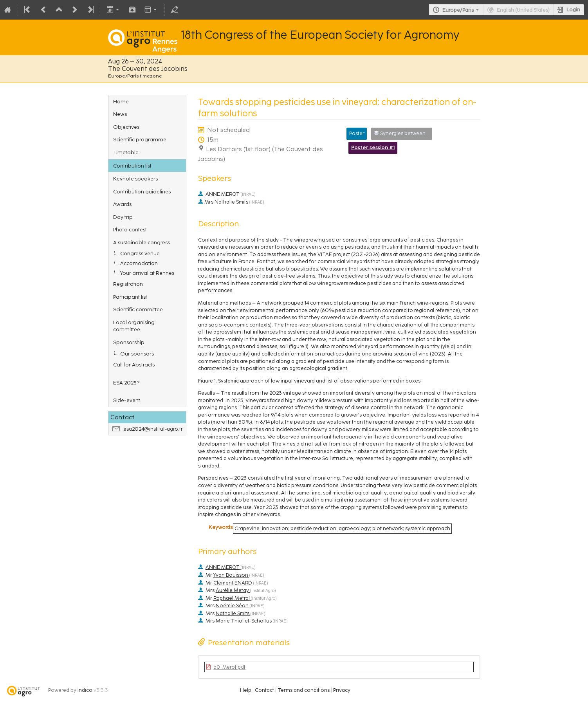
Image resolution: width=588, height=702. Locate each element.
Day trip (123, 217)
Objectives (126, 127)
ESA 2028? (126, 383)
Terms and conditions (304, 690)
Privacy (342, 690)
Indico (85, 690)
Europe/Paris (458, 10)
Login (573, 10)
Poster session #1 (373, 147)
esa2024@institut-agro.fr (153, 429)
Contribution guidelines (142, 191)
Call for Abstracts (134, 365)
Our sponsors (137, 354)
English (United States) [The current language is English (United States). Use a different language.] (523, 10)
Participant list (130, 297)
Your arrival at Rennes (147, 273)
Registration (128, 284)
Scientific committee (138, 309)
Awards (122, 204)
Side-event (127, 400)
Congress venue (140, 253)
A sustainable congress (142, 242)
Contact (264, 690)
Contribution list (132, 166)
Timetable (126, 152)
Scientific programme (140, 139)
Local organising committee (134, 326)
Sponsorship (129, 342)
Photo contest (130, 229)
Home (121, 101)
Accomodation (139, 263)
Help (246, 690)
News (120, 114)
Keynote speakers (135, 179)
